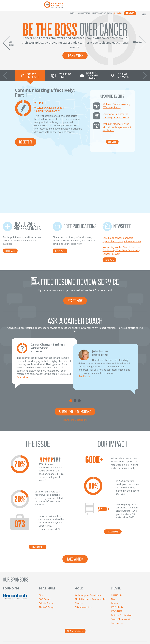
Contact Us (59, 630)
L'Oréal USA (117, 556)
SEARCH (72, 13)
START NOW (75, 245)
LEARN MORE (10, 196)
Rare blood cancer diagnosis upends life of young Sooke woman (122, 184)
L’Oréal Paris (117, 552)
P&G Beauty (45, 544)
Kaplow (115, 548)
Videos (107, 630)
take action (75, 504)
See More (112, 142)
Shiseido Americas (84, 552)
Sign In (109, 13)
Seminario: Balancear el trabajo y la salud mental (116, 116)
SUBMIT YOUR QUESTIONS (75, 356)
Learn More (75, 55)
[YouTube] (97, 601)
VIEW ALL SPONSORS (75, 576)
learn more (38, 492)
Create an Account (99, 13)
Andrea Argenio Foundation (88, 540)
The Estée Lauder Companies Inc (90, 544)
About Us (44, 630)
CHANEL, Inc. (117, 540)
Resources (93, 630)
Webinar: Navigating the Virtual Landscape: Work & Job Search (117, 127)
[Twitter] (89, 601)
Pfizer (42, 540)
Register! (26, 142)
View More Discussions (75, 365)
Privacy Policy (77, 630)
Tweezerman (117, 568)
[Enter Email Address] (18, 601)
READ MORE (109, 204)
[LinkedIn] (105, 601)
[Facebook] (82, 601)
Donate (130, 13)
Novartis (79, 548)
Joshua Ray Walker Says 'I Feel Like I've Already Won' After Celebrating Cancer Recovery (122, 195)
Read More (23, 322)
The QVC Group (46, 552)
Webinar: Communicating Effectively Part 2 (116, 106)
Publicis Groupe (46, 548)
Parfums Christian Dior (122, 560)
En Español (118, 13)
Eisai (113, 544)
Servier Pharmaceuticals (122, 564)
